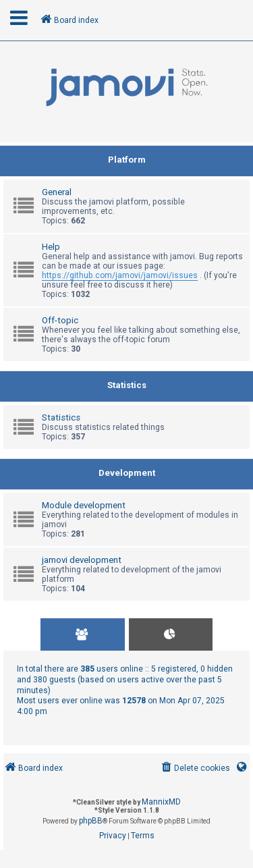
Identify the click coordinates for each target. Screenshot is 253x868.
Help (51, 247)
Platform (127, 160)
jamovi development (82, 560)
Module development (84, 505)
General (57, 192)
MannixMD (161, 802)
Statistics (127, 385)
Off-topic (60, 320)
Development (127, 473)
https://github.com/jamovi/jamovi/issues (120, 275)
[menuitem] (195, 768)
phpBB (91, 821)
